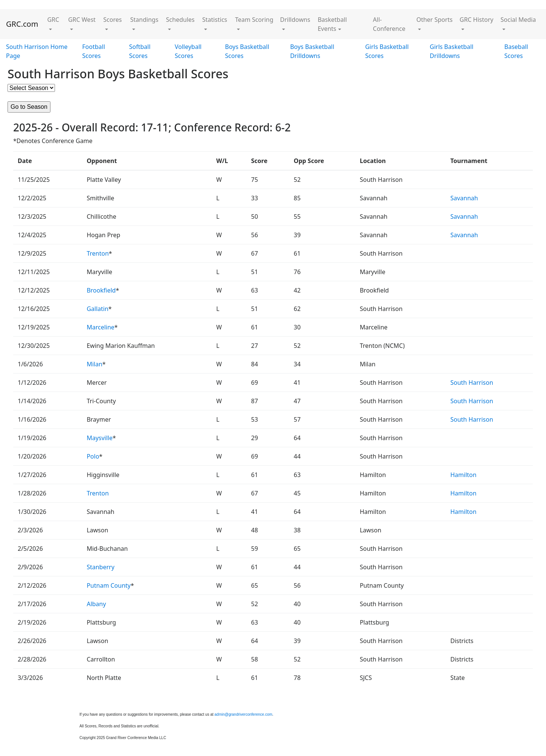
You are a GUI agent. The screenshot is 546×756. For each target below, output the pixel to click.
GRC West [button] (82, 20)
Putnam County (109, 585)
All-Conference (389, 24)
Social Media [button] (518, 20)
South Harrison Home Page (37, 51)
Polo (93, 456)
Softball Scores (140, 51)
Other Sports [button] (435, 20)
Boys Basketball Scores (247, 51)
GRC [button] (53, 20)
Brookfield (101, 290)
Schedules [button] (180, 20)
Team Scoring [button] (254, 20)
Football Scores (94, 51)
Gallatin (98, 309)
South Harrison (472, 383)
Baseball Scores (516, 51)
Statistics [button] (215, 20)
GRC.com (22, 24)
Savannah (464, 198)
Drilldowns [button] (295, 20)
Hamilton (463, 475)
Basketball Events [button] (332, 24)
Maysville (100, 438)
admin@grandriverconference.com (244, 714)
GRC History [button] (477, 20)
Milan (95, 364)
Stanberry (101, 567)
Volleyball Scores (188, 51)
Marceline (101, 327)
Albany (96, 604)
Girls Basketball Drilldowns (451, 51)
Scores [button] (112, 20)
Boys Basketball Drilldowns (312, 51)
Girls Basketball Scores (387, 51)
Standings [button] (144, 20)
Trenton (98, 253)
